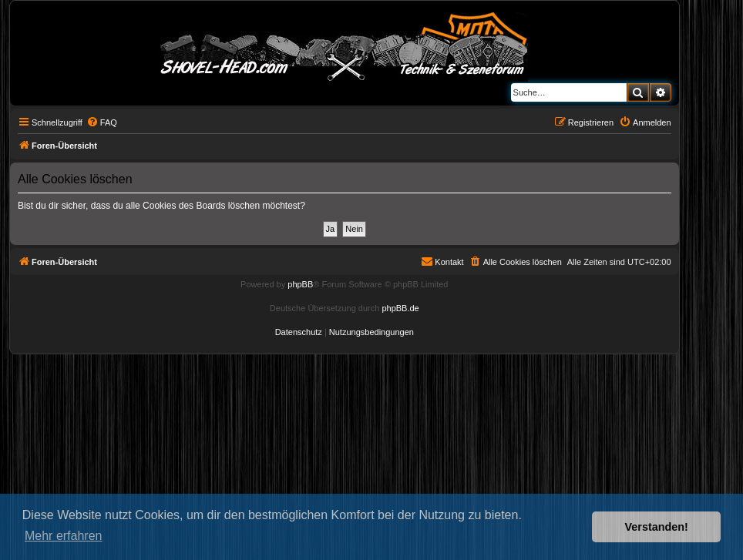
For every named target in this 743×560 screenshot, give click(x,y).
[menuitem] (102, 122)
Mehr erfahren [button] (64, 536)
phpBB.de (400, 308)
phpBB (300, 284)
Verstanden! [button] (657, 527)
